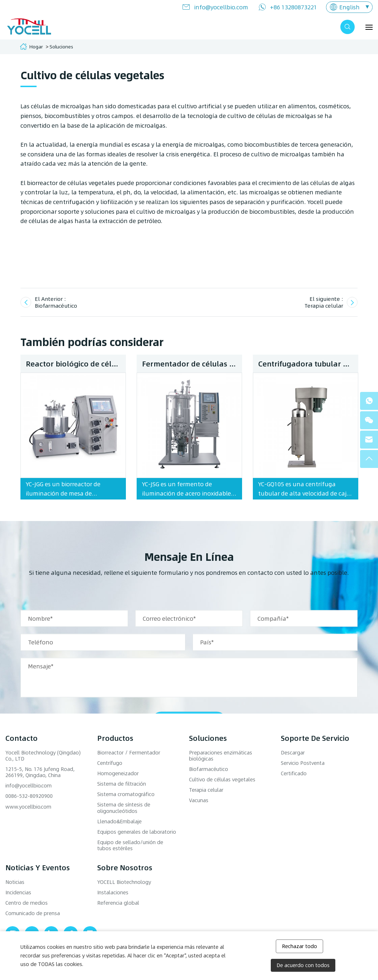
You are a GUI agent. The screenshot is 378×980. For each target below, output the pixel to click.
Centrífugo (110, 763)
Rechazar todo (299, 946)
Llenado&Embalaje (119, 821)
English (349, 7)
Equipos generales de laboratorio (137, 832)
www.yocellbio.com (28, 807)
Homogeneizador (118, 773)
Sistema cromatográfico (126, 794)
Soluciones (61, 47)
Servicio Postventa (303, 763)
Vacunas (199, 800)
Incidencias (18, 892)
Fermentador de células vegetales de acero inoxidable (192, 363)
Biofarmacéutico (209, 769)
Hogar (36, 47)
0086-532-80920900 (29, 796)
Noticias (15, 882)
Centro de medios (27, 903)
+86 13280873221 (294, 7)
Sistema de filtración (122, 784)
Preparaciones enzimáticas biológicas (221, 756)
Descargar (293, 752)
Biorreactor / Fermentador (129, 752)
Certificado (294, 773)
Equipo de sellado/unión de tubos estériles (130, 845)
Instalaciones (113, 892)
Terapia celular (206, 790)
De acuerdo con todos (303, 965)
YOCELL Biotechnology (124, 882)
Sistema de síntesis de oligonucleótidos (124, 808)
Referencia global (118, 903)
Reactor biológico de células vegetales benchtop (76, 363)
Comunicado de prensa (33, 913)
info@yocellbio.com (221, 7)
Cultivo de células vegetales (222, 779)
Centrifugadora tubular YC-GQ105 (308, 363)
